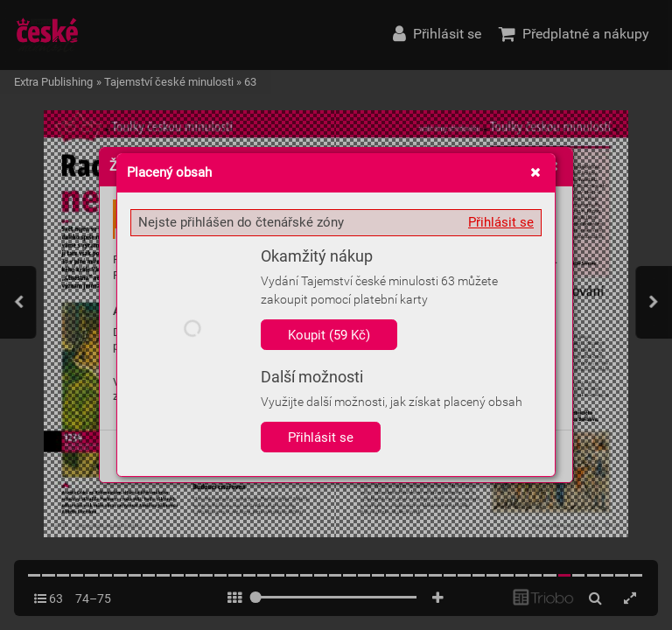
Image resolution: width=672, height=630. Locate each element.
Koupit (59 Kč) (329, 335)
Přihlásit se (501, 222)
